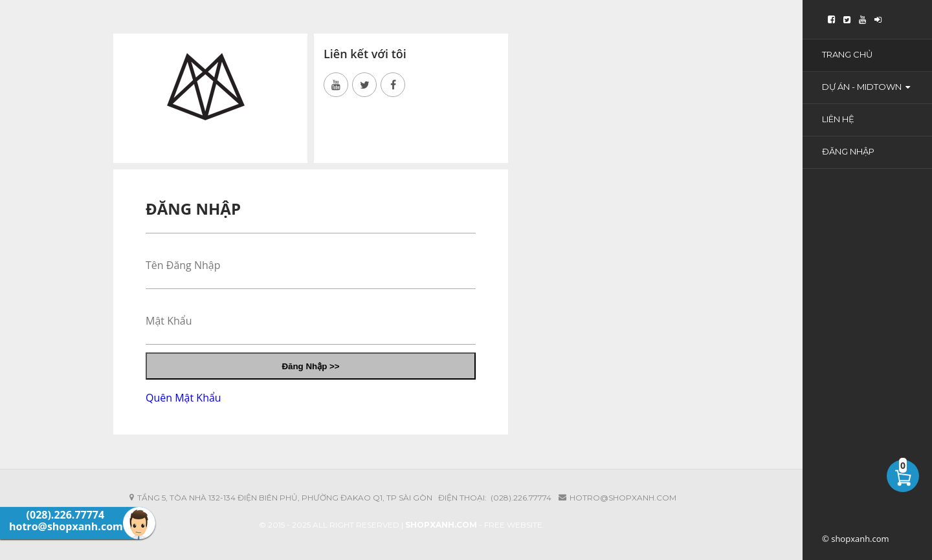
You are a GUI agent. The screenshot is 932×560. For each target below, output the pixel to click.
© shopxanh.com (856, 539)
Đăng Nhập (848, 151)
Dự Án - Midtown (866, 87)
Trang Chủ (847, 54)
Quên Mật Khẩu (183, 398)
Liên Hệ (838, 119)
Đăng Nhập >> (310, 366)
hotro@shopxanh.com (623, 498)
